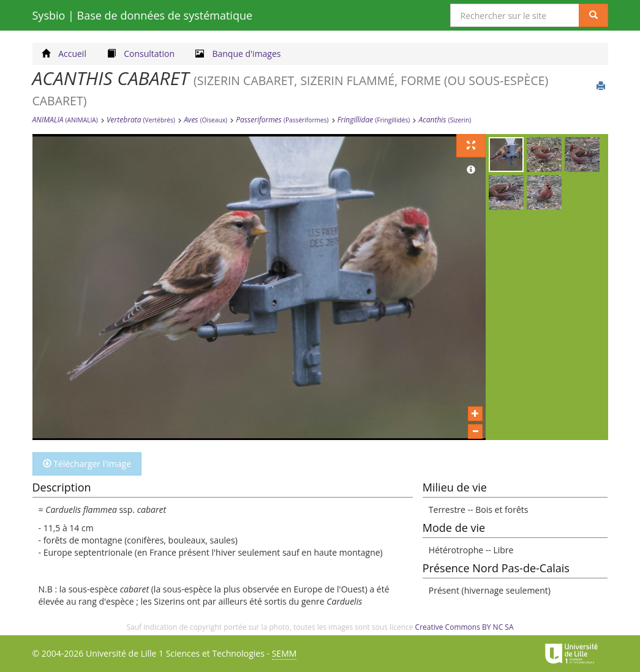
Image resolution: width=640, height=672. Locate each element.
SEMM (284, 653)
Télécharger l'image (87, 464)
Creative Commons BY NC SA (465, 627)
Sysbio (143, 15)
